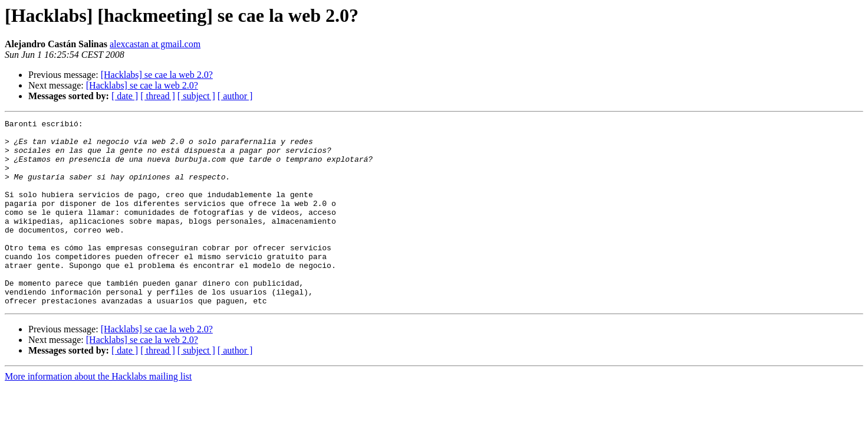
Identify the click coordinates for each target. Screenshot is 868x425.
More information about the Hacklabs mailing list (98, 413)
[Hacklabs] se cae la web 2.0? (157, 75)
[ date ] (125, 96)
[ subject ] (196, 96)
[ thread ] (158, 96)
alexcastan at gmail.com (155, 44)
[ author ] (235, 96)
